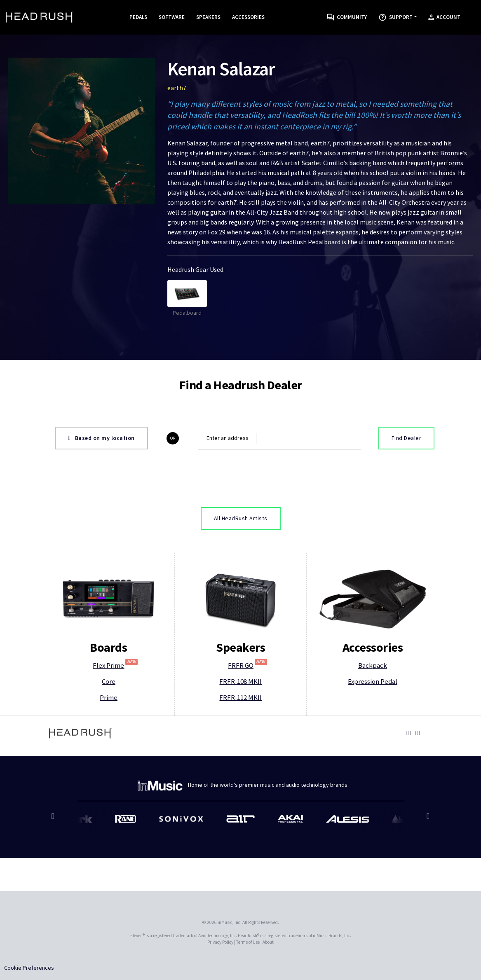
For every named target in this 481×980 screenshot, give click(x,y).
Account (444, 17)
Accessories (248, 17)
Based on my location (102, 438)
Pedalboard (187, 298)
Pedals (138, 17)
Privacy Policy (220, 942)
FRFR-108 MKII (240, 681)
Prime (109, 697)
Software (172, 17)
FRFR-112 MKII (240, 697)
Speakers (208, 17)
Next (427, 820)
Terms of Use (248, 942)
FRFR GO (248, 665)
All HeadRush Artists (241, 518)
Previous (54, 820)
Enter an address (228, 438)
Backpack (373, 665)
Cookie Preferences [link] (29, 968)
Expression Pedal (373, 681)
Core (109, 681)
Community (347, 18)
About (268, 942)
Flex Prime (115, 665)
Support (395, 17)
